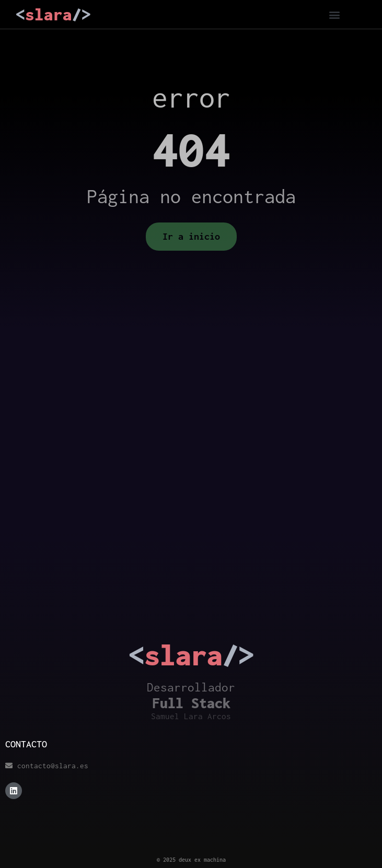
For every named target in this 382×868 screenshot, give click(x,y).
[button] (334, 14)
